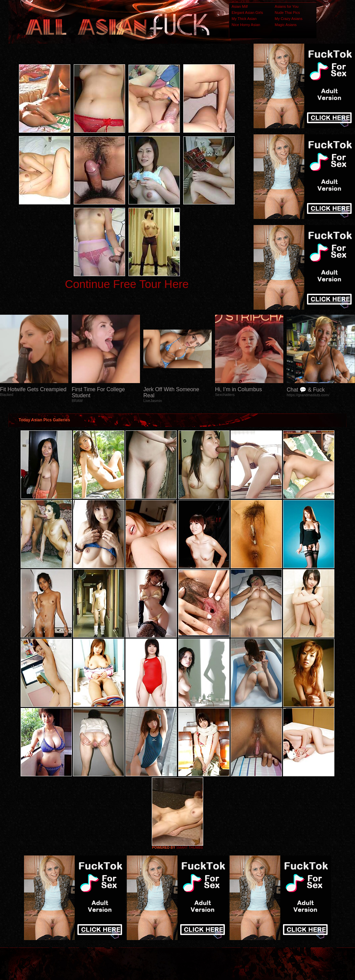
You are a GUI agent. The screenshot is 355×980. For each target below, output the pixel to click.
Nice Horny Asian (246, 25)
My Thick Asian (244, 19)
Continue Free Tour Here (127, 284)
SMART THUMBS (190, 848)
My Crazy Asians (289, 19)
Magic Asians (286, 25)
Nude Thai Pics (287, 13)
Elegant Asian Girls (247, 13)
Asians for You (287, 6)
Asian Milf (240, 6)
